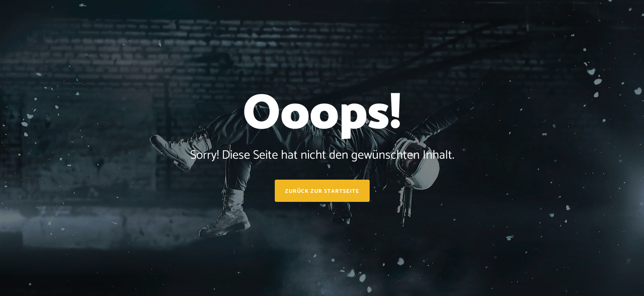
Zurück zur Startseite (322, 191)
